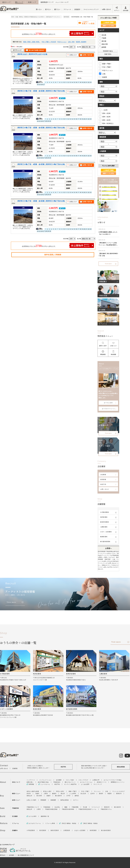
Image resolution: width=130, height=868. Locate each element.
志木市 (93, 794)
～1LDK (103, 110)
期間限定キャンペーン (118, 782)
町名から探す (47, 791)
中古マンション (62, 42)
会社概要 (103, 474)
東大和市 (39, 796)
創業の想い (30, 782)
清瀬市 (49, 796)
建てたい (57, 9)
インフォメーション (45, 780)
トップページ (31, 780)
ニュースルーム (61, 2)
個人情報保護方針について (26, 855)
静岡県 (102, 47)
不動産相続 (47, 807)
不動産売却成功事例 (68, 809)
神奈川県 (103, 44)
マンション (97, 791)
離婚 (66, 807)
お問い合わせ (106, 9)
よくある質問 (85, 784)
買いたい (39, 9)
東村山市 (29, 796)
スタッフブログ (83, 780)
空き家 (85, 807)
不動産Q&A (57, 782)
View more (108, 264)
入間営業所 (104, 527)
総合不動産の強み (43, 782)
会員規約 (11, 855)
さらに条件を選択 (108, 166)
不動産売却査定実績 (51, 809)
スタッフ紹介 (70, 780)
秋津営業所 (104, 537)
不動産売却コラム (106, 809)
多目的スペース (102, 782)
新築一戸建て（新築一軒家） (32, 42)
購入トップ (19, 2)
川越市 (37, 794)
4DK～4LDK (105, 120)
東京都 (102, 41)
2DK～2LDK (105, 113)
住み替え (57, 807)
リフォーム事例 (50, 823)
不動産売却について (33, 807)
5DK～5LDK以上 (106, 123)
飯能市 (54, 794)
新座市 (101, 794)
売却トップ (32, 2)
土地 (102, 74)
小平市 (68, 796)
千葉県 (102, 38)
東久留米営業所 (105, 541)
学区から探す (60, 791)
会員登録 (126, 10)
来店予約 (103, 484)
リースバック (96, 807)
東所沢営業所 (104, 522)
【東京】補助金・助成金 (89, 823)
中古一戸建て (105, 67)
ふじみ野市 (73, 794)
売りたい (48, 9)
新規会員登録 (121, 767)
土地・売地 (71, 42)
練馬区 (77, 796)
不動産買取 (75, 807)
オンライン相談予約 (70, 784)
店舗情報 (15, 768)
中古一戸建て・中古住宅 (49, 42)
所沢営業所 (104, 517)
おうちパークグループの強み (113, 780)
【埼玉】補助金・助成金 (68, 823)
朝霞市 (110, 794)
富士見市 (83, 794)
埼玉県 (102, 35)
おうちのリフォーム (108, 409)
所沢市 (29, 794)
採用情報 (103, 479)
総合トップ (6, 2)
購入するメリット (70, 782)
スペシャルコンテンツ (91, 9)
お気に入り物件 (31, 800)
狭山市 (63, 794)
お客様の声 (96, 780)
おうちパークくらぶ (86, 782)
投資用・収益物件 (81, 42)
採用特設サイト (46, 2)
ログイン (117, 10)
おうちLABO (108, 403)
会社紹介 (77, 9)
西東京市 (119, 794)
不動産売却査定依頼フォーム (87, 809)
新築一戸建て (105, 63)
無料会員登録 (65, 800)
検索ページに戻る (108, 26)
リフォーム (67, 9)
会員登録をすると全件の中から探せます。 (58, 33)
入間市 (46, 794)
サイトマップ (98, 784)
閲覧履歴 (43, 800)
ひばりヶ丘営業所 (106, 532)
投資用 (103, 77)
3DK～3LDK (105, 116)
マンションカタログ (118, 791)
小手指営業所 (104, 512)
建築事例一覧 (45, 816)
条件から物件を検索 (33, 791)
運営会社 (3, 855)
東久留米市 (58, 796)
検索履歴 (53, 800)
